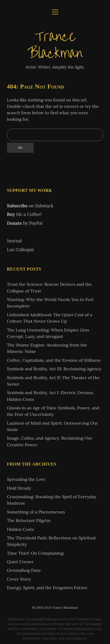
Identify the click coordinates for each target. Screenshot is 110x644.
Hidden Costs (20, 529)
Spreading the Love (26, 479)
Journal (14, 241)
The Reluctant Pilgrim (29, 520)
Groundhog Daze (24, 570)
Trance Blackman (55, 45)
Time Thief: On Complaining (35, 553)
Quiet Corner (20, 562)
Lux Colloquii (20, 250)
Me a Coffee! (24, 214)
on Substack (30, 206)
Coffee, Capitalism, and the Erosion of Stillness (54, 360)
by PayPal (25, 223)
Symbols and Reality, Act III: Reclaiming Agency (54, 369)
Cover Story (19, 579)
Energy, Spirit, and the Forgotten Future (47, 588)
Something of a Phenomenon (36, 512)
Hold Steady (19, 488)
